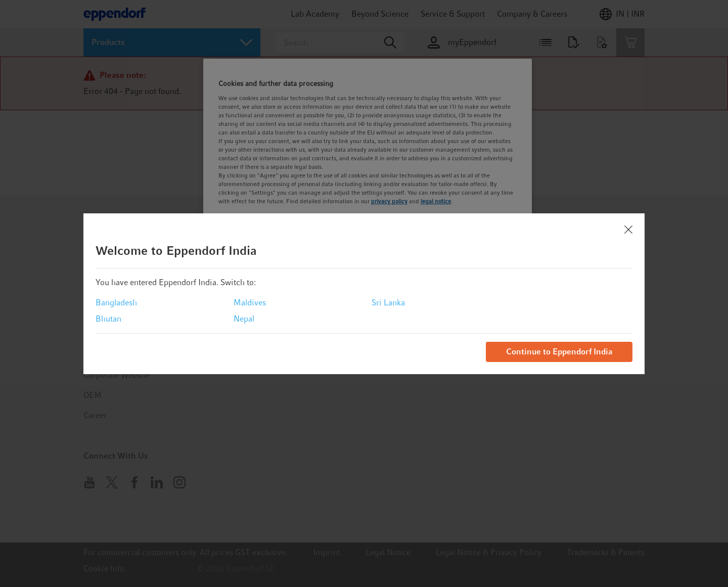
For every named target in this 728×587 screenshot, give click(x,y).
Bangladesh (116, 303)
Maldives (250, 303)
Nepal (244, 319)
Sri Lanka (388, 303)
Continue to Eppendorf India (559, 352)
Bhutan (108, 319)
